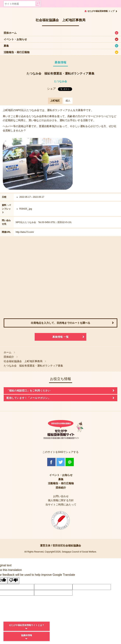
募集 (6, 46)
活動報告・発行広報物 (17, 52)
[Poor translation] (13, 581)
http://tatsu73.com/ (25, 232)
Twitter (61, 462)
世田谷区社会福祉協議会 (67, 545)
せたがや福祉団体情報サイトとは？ (27, 625)
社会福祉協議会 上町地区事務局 (23, 361)
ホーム (8, 352)
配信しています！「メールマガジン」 (28, 398)
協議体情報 (27, 635)
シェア (51, 89)
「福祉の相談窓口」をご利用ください (28, 391)
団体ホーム (10, 33)
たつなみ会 (60, 81)
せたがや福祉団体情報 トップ (101, 11)
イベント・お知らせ (15, 39)
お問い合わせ (61, 496)
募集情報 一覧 (60, 337)
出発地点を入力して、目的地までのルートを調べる (60, 323)
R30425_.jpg (26, 209)
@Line (70, 462)
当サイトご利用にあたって (61, 505)
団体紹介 (9, 357)
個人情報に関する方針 (61, 500)
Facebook (51, 462)
